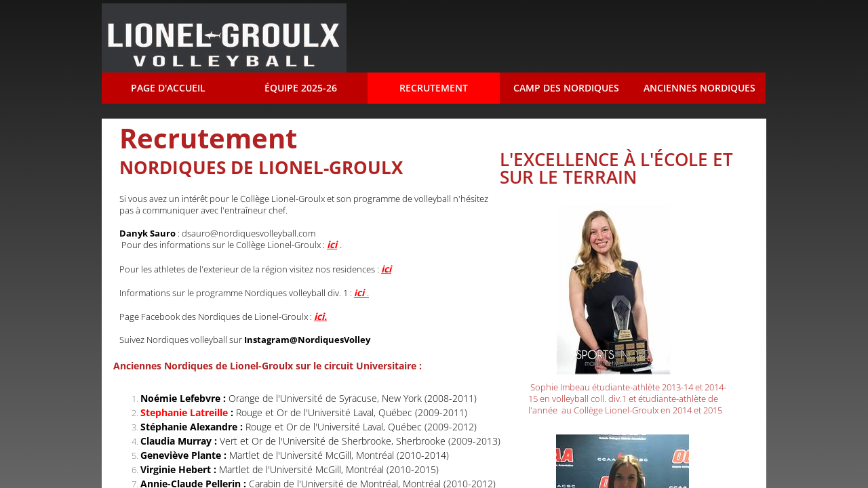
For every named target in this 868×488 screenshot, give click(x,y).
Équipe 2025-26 (301, 88)
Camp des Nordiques (566, 88)
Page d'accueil (168, 88)
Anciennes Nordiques (699, 88)
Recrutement (434, 88)
